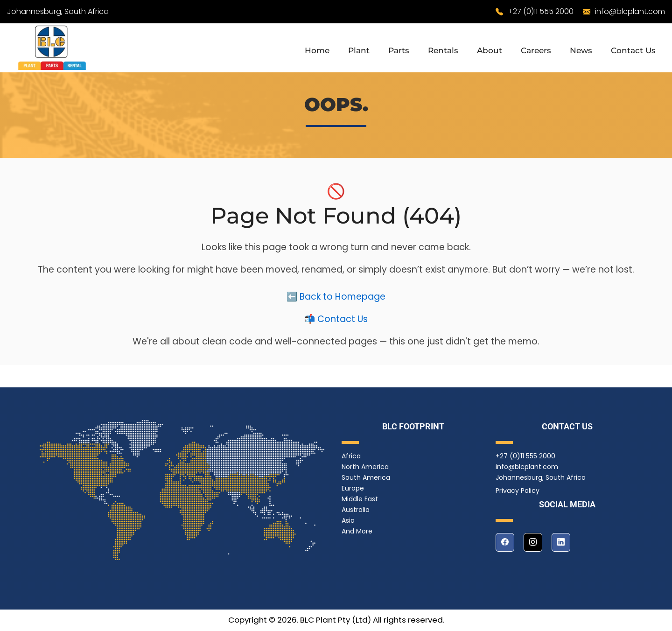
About (490, 50)
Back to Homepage (343, 298)
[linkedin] (561, 542)
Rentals (443, 50)
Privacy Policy (518, 491)
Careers (536, 50)
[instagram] (533, 542)
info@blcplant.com (630, 11)
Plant (359, 50)
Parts (399, 50)
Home (317, 50)
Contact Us (633, 50)
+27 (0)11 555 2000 (541, 11)
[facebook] (505, 542)
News (581, 50)
